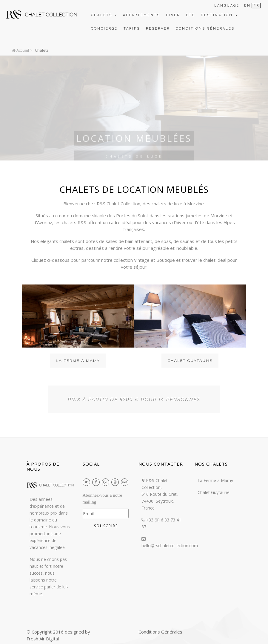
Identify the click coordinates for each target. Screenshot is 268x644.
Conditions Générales (205, 29)
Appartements (141, 15)
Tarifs (132, 29)
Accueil (20, 50)
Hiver (173, 15)
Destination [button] (219, 15)
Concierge (104, 29)
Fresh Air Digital (43, 639)
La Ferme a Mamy (78, 361)
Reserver (158, 29)
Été (190, 15)
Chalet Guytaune (190, 361)
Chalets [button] (104, 15)
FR (256, 6)
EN (247, 6)
